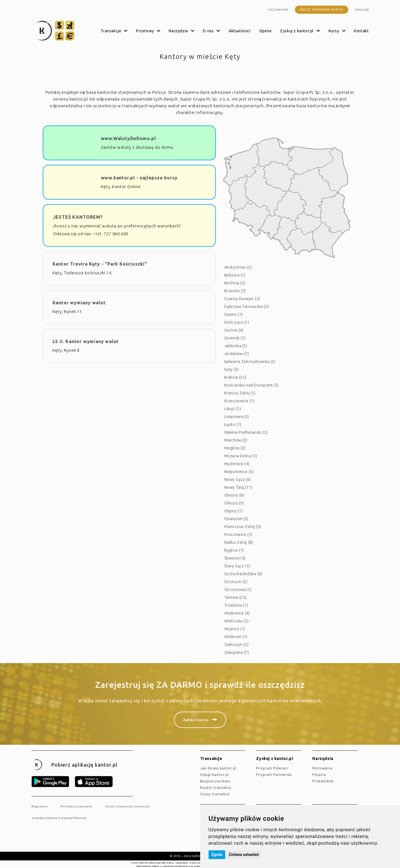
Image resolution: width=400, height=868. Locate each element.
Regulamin (40, 806)
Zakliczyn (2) (237, 645)
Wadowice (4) (237, 613)
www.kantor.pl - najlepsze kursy (139, 178)
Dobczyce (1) (237, 322)
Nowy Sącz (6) (238, 479)
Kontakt (361, 31)
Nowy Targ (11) (239, 487)
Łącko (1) (233, 424)
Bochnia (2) (235, 283)
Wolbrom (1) (236, 637)
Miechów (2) (236, 440)
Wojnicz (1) (235, 629)
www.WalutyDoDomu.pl (128, 138)
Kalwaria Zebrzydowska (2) (250, 362)
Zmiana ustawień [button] (244, 855)
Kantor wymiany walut (79, 303)
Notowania (322, 768)
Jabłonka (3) (236, 346)
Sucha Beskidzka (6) (243, 574)
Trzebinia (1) (236, 605)
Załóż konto (196, 720)
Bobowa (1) (235, 275)
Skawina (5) (235, 558)
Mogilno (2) (235, 448)
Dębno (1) (234, 314)
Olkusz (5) (234, 503)
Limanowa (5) (237, 417)
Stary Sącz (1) (237, 566)
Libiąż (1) (233, 409)
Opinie (265, 31)
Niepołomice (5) (239, 472)
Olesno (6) (234, 495)
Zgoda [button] (217, 855)
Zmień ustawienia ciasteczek (127, 806)
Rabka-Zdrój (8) (239, 542)
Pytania (319, 775)
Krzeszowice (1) (240, 401)
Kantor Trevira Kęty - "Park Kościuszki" (100, 264)
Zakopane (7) (237, 652)
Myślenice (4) (237, 464)
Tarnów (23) (236, 597)
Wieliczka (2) (237, 621)
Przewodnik (323, 781)
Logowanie (278, 10)
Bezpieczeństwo (215, 781)
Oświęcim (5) (236, 519)
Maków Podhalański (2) (246, 432)
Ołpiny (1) (234, 511)
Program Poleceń (272, 768)
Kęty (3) (232, 369)
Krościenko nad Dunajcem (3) (252, 385)
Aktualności (240, 31)
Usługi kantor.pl (214, 775)
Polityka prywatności (77, 806)
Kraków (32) (236, 377)
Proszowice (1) (238, 534)
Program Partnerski (274, 775)
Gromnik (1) (235, 338)
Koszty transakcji (216, 788)
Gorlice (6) (234, 330)
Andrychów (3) (238, 267)
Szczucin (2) (236, 582)
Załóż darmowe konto (322, 10)
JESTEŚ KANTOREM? (78, 217)
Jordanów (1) (237, 354)
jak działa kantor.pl (218, 768)
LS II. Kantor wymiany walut (86, 341)
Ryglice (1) (234, 550)
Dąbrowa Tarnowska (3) (247, 307)
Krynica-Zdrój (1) (240, 393)
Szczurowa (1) (238, 590)
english (362, 10)
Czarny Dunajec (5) (242, 299)
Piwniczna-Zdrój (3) (243, 527)
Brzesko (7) (235, 291)
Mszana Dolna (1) (241, 456)
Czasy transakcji (215, 794)
